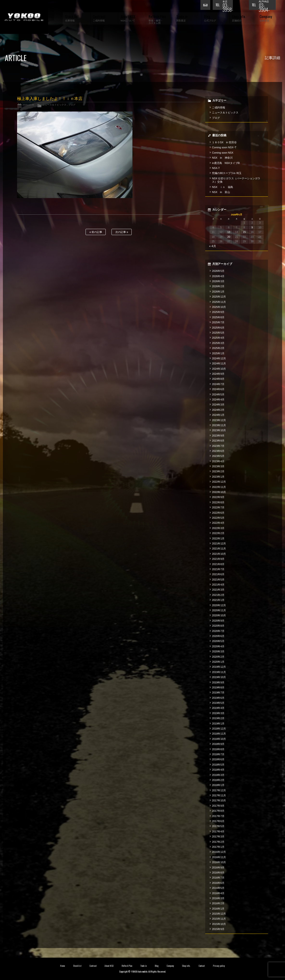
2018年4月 (218, 770)
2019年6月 (218, 698)
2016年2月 (218, 903)
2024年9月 (218, 374)
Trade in (144, 966)
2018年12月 (219, 729)
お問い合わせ (206, 6)
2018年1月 (218, 785)
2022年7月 (218, 507)
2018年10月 (219, 739)
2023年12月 (219, 420)
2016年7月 (218, 878)
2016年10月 (219, 862)
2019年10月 (219, 677)
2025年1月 (218, 353)
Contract (93, 966)
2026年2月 (218, 286)
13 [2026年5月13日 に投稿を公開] (229, 232)
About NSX (109, 966)
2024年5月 (218, 394)
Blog (157, 966)
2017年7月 (218, 816)
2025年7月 (218, 322)
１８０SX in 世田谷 (224, 142)
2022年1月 (218, 538)
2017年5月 (218, 826)
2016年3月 (218, 898)
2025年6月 (218, 328)
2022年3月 (218, 528)
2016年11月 (219, 857)
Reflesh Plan (127, 966)
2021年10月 (219, 554)
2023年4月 (218, 461)
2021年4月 (218, 585)
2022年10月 (219, 492)
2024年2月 (218, 410)
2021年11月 (219, 549)
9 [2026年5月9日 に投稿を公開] (252, 227)
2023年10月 (219, 430)
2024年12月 (219, 358)
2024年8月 (218, 379)
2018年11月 (219, 734)
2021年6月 (218, 574)
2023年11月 (219, 425)
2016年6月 (218, 883)
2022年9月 (218, 497)
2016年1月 (218, 909)
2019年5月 (218, 703)
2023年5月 (218, 456)
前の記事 (96, 232)
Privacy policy (219, 966)
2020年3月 (218, 651)
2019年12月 (219, 667)
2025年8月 (218, 317)
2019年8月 (218, 687)
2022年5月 (218, 518)
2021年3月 (218, 590)
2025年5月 (218, 333)
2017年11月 (219, 795)
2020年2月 (218, 657)
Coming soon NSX (223, 153)
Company (170, 966)
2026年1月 (218, 292)
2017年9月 (218, 806)
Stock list (77, 966)
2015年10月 (219, 924)
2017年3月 (218, 836)
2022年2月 (218, 533)
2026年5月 (218, 271)
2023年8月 (218, 441)
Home (62, 966)
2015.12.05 (28, 105)
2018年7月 (218, 754)
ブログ (72, 105)
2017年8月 (218, 811)
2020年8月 (218, 626)
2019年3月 (218, 713)
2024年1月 (218, 415)
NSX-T (216, 168)
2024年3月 (218, 405)
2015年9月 (218, 929)
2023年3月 (218, 466)
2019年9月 (218, 682)
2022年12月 (219, 482)
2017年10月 (219, 800)
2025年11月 (219, 302)
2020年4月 (218, 646)
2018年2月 (218, 780)
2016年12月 (219, 852)
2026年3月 (218, 281)
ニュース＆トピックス (54, 105)
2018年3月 (218, 775)
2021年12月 (219, 543)
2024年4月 (218, 399)
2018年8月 (218, 749)
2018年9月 (218, 744)
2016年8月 (218, 873)
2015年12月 (219, 914)
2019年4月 (218, 708)
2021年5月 (218, 580)
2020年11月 (219, 610)
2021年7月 (218, 569)
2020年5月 (218, 641)
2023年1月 (218, 477)
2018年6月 (218, 759)
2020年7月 (218, 631)
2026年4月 (218, 276)
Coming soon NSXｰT (224, 147)
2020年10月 (219, 615)
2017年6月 (218, 821)
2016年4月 (218, 893)
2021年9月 (218, 559)
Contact (202, 966)
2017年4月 (218, 831)
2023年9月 (218, 436)
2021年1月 (218, 600)
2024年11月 (219, 363)
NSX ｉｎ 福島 (223, 187)
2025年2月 (218, 348)
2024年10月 (219, 369)
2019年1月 (218, 724)
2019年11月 (219, 672)
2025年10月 (219, 307)
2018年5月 (218, 765)
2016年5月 (218, 888)
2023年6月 (218, 451)
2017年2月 (218, 842)
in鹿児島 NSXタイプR (226, 163)
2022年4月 (218, 523)
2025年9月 (218, 312)
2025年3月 (218, 343)
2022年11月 (219, 487)
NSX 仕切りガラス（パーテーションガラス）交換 (236, 180)
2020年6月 (218, 636)
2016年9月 (218, 868)
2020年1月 (218, 662)
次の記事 (122, 232)
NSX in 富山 (221, 192)
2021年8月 (218, 564)
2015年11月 (219, 919)
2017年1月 (218, 847)
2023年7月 (218, 446)
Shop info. (186, 966)
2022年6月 (218, 513)
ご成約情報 (219, 107)
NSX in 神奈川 (222, 158)
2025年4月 (218, 338)
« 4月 (213, 246)
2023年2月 (218, 471)
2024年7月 (218, 384)
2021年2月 (218, 595)
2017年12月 (219, 790)
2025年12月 (219, 297)
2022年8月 (218, 502)
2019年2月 (218, 718)
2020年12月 (219, 605)
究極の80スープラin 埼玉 (227, 173)
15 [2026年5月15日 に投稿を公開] (244, 232)
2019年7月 (218, 693)
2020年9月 (218, 621)
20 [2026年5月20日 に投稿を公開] (229, 237)
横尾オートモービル (24, 17)
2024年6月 (218, 389)
